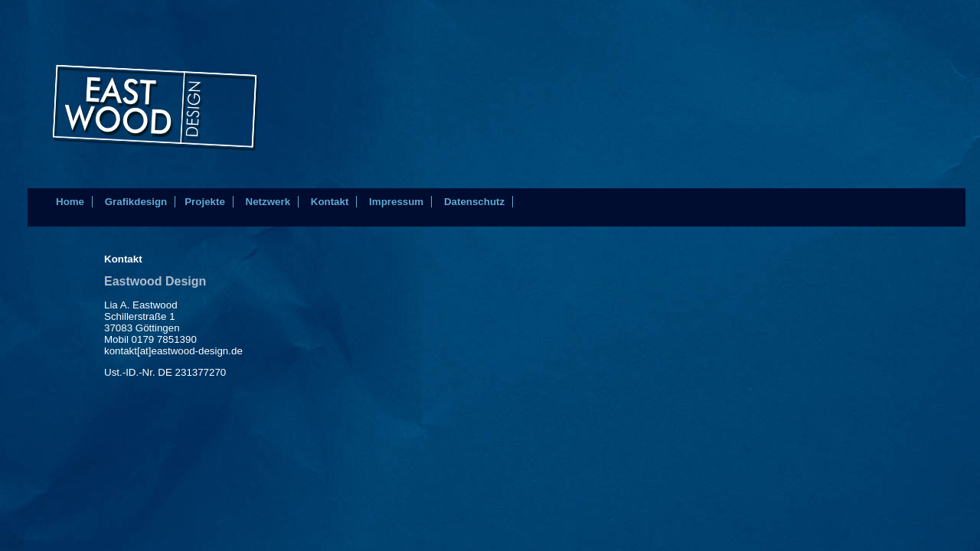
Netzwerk (268, 202)
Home (70, 202)
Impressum (396, 202)
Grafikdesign (136, 202)
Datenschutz (474, 202)
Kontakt (330, 202)
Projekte (205, 202)
